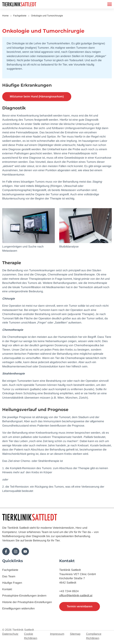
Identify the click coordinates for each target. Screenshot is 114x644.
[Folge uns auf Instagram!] (16, 551)
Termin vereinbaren (80, 606)
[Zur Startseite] (26, 4)
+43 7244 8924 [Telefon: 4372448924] (69, 591)
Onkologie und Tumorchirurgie (47, 16)
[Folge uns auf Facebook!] (6, 551)
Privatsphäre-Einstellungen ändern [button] (24, 596)
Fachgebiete (20, 16)
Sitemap (75, 634)
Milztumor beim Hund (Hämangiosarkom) (37, 96)
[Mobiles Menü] (110, 4)
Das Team (9, 576)
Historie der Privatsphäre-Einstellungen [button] (27, 602)
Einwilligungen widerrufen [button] (18, 608)
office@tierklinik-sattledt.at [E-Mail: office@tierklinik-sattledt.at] (76, 595)
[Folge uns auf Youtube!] (25, 551)
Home (5, 16)
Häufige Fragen (12, 583)
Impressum (57, 634)
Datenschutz (10, 634)
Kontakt (7, 589)
